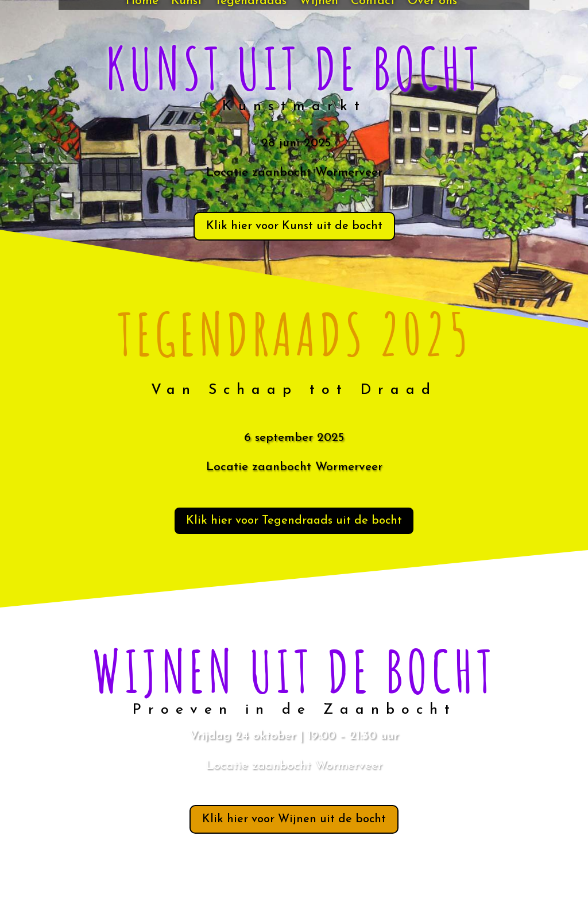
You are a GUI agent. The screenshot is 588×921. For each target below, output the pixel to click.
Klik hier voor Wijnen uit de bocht (294, 819)
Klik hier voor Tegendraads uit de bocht (294, 521)
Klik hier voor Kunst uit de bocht (294, 226)
